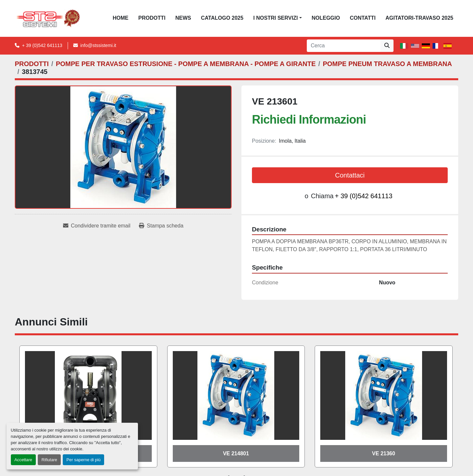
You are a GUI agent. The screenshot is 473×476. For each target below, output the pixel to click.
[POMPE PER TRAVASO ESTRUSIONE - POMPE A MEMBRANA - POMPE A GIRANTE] (186, 64)
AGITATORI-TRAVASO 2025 (419, 18)
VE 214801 (236, 453)
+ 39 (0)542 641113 (42, 45)
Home (121, 18)
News (183, 18)
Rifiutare (49, 460)
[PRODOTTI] (32, 64)
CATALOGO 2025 (222, 18)
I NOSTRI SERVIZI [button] (276, 18)
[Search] (344, 46)
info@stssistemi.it (98, 45)
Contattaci (350, 175)
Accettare (23, 460)
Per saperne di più (83, 460)
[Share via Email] (97, 226)
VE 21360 (384, 453)
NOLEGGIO (326, 18)
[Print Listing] (161, 226)
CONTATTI (363, 18)
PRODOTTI (152, 18)
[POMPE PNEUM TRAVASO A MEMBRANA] (387, 64)
